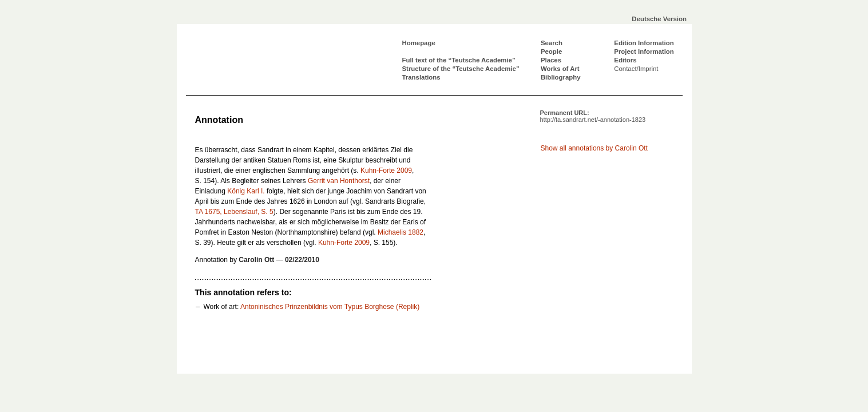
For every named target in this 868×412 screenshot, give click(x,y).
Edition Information (644, 43)
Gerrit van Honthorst (339, 181)
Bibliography (561, 77)
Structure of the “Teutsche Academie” (461, 69)
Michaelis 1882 (401, 232)
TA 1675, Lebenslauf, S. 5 (234, 212)
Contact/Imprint (636, 69)
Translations (421, 77)
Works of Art (560, 69)
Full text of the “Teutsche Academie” (459, 60)
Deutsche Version (659, 19)
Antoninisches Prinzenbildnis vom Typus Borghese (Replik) (330, 307)
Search (552, 43)
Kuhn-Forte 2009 (386, 171)
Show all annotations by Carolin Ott (594, 148)
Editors (625, 60)
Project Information (644, 51)
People (551, 51)
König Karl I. (246, 191)
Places (551, 60)
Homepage (419, 43)
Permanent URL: (593, 116)
